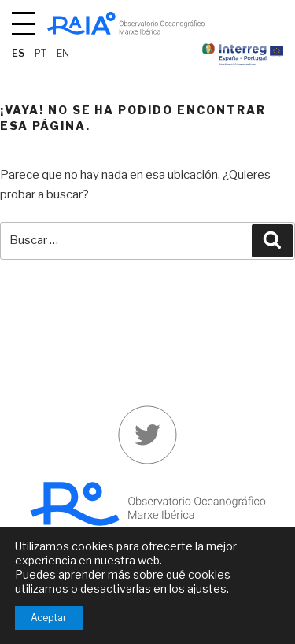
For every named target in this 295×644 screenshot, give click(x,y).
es (18, 53)
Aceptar (49, 618)
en (63, 53)
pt (41, 53)
